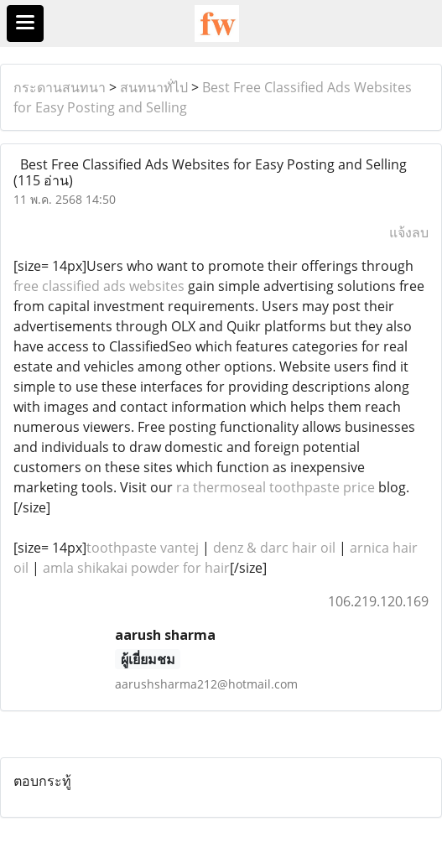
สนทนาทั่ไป (154, 87)
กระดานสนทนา (60, 87)
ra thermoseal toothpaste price (276, 487)
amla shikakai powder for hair (136, 568)
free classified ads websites (99, 286)
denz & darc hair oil (274, 548)
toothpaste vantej (143, 548)
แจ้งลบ (409, 232)
